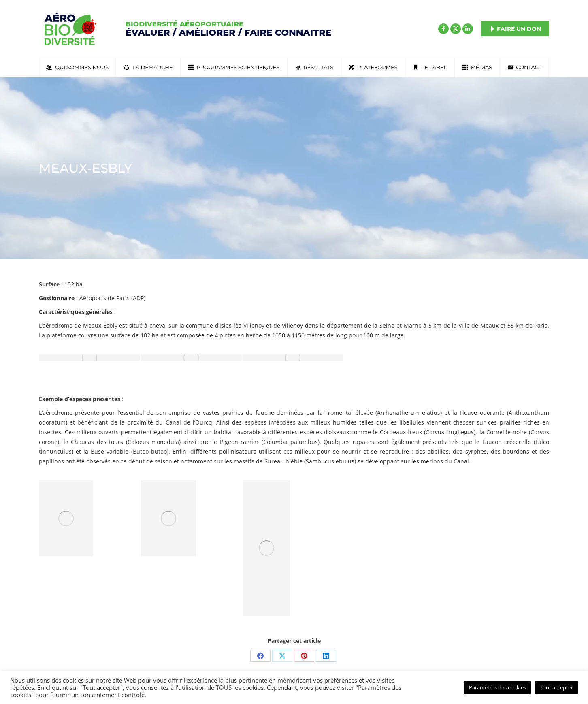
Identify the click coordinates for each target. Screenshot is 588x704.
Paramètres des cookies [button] (497, 687)
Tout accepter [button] (556, 687)
